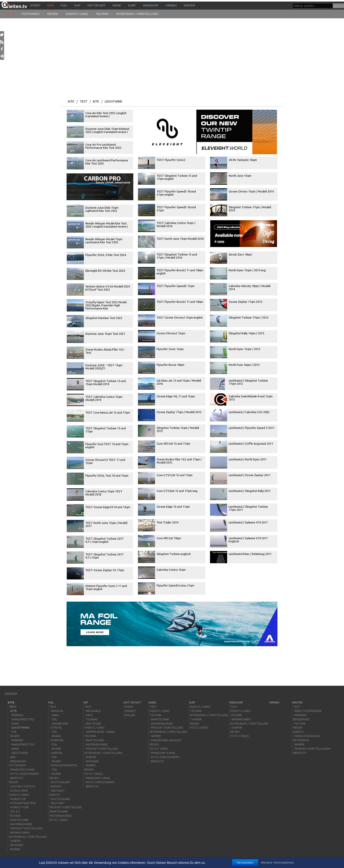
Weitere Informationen (278, 863)
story (35, 5)
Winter (189, 5)
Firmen (171, 5)
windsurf (151, 5)
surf (132, 5)
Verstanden (245, 863)
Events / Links (77, 14)
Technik (102, 14)
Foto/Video (31, 14)
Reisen (53, 14)
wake (117, 5)
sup (77, 5)
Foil (64, 5)
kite (50, 5)
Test (10, 14)
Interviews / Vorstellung (137, 14)
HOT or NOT (96, 5)
